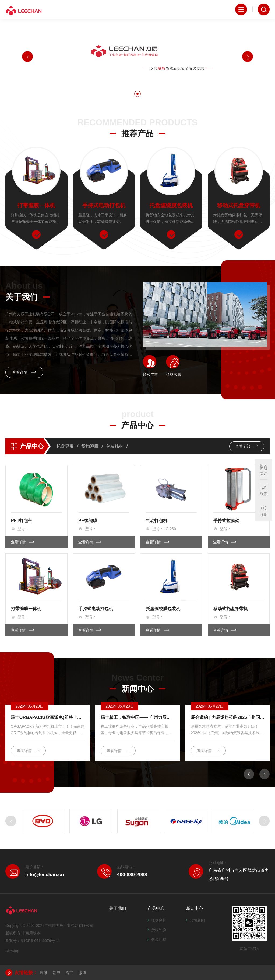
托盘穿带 (65, 446)
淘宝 (69, 973)
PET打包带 (22, 521)
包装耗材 (115, 446)
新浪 (57, 973)
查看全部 (247, 446)
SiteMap (12, 951)
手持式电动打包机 (104, 205)
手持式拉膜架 (226, 521)
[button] (137, 94)
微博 (82, 973)
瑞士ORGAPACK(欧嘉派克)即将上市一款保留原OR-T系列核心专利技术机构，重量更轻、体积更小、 (48, 717)
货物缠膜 (90, 446)
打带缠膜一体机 (36, 205)
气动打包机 (157, 521)
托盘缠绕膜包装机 (171, 205)
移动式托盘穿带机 (239, 205)
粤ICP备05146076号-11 (40, 941)
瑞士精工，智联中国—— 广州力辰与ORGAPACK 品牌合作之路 (137, 717)
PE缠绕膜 (88, 521)
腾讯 (44, 973)
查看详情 (24, 372)
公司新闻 (195, 920)
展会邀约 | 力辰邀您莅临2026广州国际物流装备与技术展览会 (227, 717)
